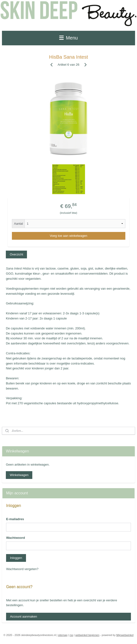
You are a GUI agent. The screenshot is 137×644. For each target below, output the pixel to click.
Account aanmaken (23, 616)
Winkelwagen (19, 475)
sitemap (63, 635)
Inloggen (16, 558)
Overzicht (16, 254)
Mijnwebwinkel (125, 635)
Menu (68, 38)
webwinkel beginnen (87, 635)
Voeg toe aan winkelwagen (69, 236)
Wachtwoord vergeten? (22, 569)
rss (71, 635)
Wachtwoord (16, 538)
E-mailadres (15, 519)
